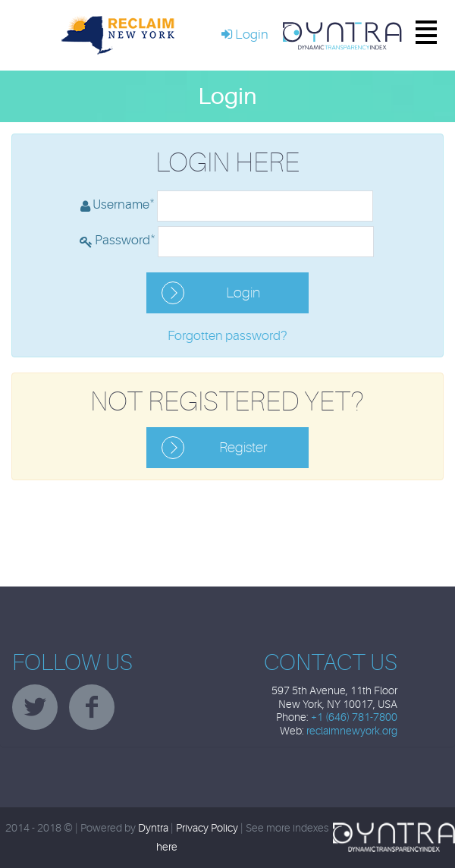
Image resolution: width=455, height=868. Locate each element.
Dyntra (153, 828)
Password (125, 239)
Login (243, 293)
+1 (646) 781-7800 (354, 717)
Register (243, 448)
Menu (416, 36)
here (167, 847)
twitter (35, 707)
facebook (92, 707)
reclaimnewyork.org (352, 731)
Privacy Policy (207, 828)
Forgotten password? (227, 336)
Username (124, 203)
